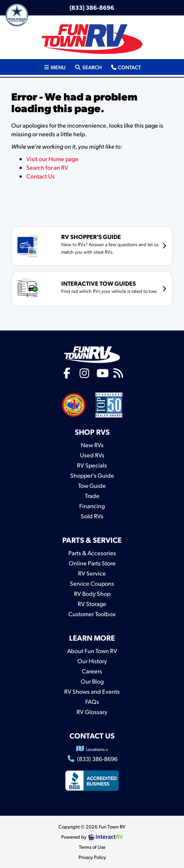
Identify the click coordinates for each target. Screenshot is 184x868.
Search (88, 67)
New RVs (92, 445)
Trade (92, 496)
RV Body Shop (92, 593)
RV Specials (92, 465)
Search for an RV (47, 167)
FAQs (92, 701)
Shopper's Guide (92, 475)
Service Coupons (92, 583)
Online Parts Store (92, 563)
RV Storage (92, 604)
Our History (92, 661)
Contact (126, 67)
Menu (57, 67)
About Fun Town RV (92, 651)
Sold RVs (92, 516)
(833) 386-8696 (92, 7)
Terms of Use (92, 847)
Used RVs (92, 455)
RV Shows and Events (92, 691)
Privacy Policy (92, 857)
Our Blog (92, 681)
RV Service (92, 573)
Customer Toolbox (92, 614)
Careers (92, 671)
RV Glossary (92, 712)
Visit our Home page (52, 159)
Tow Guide (92, 485)
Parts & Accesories (92, 553)
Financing (92, 506)
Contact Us (41, 176)
